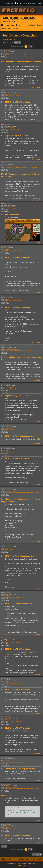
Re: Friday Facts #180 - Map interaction (18, 769)
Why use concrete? (10, 208)
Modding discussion (11, 491)
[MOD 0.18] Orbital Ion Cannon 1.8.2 (15, 430)
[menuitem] (10, 25)
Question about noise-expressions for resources (18, 55)
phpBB (16, 864)
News (7, 760)
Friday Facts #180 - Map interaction (15, 762)
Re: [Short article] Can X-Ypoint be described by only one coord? (21, 500)
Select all (15, 808)
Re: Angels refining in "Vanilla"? (15, 136)
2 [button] (29, 46)
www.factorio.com (9, 21)
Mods (7, 94)
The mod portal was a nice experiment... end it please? (20, 351)
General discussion (11, 207)
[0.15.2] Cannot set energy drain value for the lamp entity (21, 167)
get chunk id (6, 795)
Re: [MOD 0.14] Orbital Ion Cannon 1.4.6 (18, 436)
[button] (31, 46)
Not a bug (8, 166)
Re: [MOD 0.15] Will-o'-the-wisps (15, 102)
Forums (19, 3)
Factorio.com (7, 3)
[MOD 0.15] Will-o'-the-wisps (13, 96)
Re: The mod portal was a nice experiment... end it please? (21, 358)
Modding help (9, 53)
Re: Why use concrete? (11, 215)
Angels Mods (9, 128)
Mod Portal (36, 3)
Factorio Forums (19, 18)
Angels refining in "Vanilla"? (13, 129)
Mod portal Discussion (12, 349)
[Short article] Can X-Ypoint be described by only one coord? (22, 493)
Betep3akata (7, 50)
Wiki (28, 3)
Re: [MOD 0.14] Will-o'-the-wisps (15, 257)
